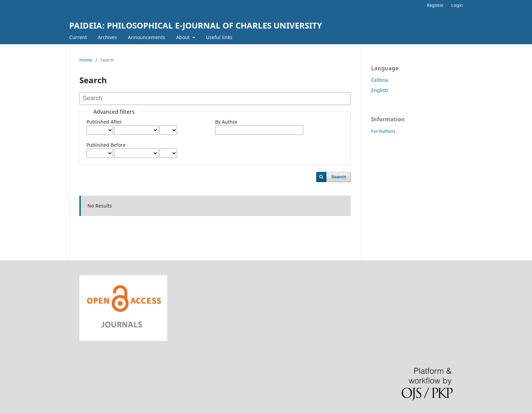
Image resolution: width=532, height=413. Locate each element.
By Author (226, 122)
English (380, 90)
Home (86, 60)
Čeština (380, 80)
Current (78, 37)
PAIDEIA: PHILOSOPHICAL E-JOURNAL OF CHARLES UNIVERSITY (196, 25)
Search (339, 177)
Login (457, 5)
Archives (107, 37)
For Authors (383, 131)
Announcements (147, 37)
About (184, 37)
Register (435, 5)
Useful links (219, 37)
